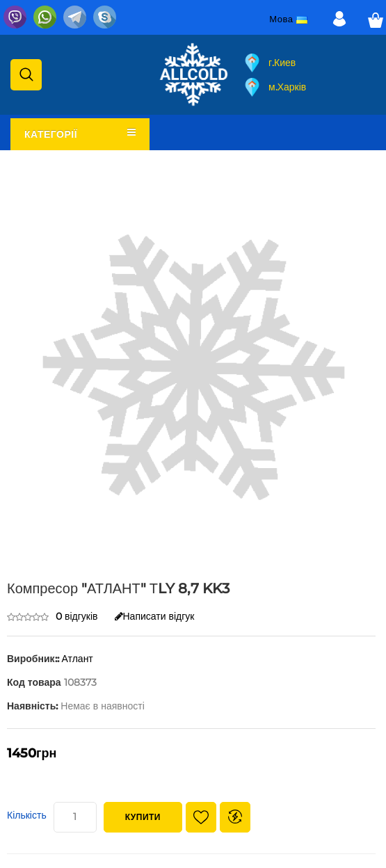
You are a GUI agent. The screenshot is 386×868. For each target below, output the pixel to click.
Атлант (78, 659)
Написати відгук (155, 616)
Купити (143, 817)
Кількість (27, 815)
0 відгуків (77, 616)
